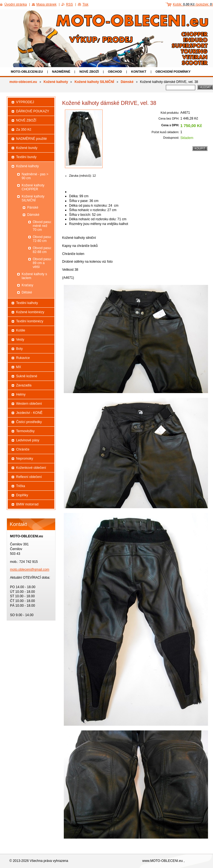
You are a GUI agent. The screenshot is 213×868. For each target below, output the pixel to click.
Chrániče (23, 449)
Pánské (33, 207)
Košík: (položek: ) (193, 4)
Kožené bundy (27, 148)
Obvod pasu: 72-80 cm (42, 239)
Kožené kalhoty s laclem (34, 276)
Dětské (27, 292)
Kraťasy (27, 285)
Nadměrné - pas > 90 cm (35, 176)
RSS (69, 4)
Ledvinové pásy (28, 440)
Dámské (127, 82)
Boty (19, 349)
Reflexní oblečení (29, 477)
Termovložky (25, 431)
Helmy (21, 394)
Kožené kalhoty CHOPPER (33, 187)
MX (19, 367)
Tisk (85, 4)
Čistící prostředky (29, 422)
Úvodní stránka (16, 4)
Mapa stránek (46, 4)
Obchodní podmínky (173, 72)
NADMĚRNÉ (61, 72)
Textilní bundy (26, 157)
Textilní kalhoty (27, 303)
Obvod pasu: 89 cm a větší (42, 263)
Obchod (115, 72)
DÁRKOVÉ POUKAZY (33, 111)
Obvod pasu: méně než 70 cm (42, 226)
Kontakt (139, 72)
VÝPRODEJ (25, 102)
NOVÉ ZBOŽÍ (89, 72)
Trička (21, 486)
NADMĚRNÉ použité (31, 139)
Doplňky (22, 495)
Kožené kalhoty (56, 82)
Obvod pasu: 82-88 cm (42, 250)
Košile (21, 330)
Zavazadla (24, 385)
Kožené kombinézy (30, 312)
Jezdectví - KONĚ (29, 413)
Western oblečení (29, 404)
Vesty (20, 340)
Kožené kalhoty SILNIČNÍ (94, 82)
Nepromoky (25, 459)
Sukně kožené (27, 376)
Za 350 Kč (24, 130)
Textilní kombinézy (30, 321)
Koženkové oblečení (31, 468)
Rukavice (23, 358)
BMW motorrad (27, 504)
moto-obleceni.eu (27, 72)
